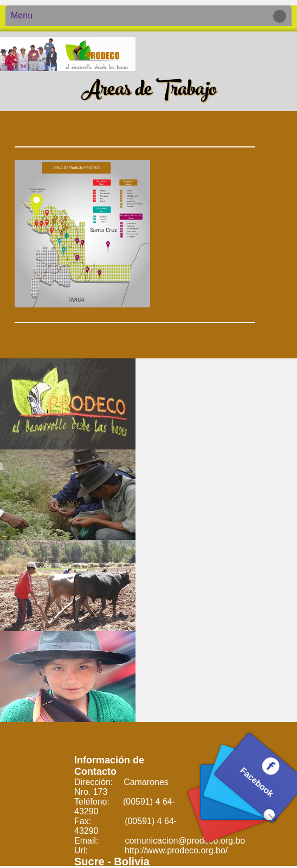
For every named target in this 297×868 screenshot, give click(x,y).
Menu (146, 16)
